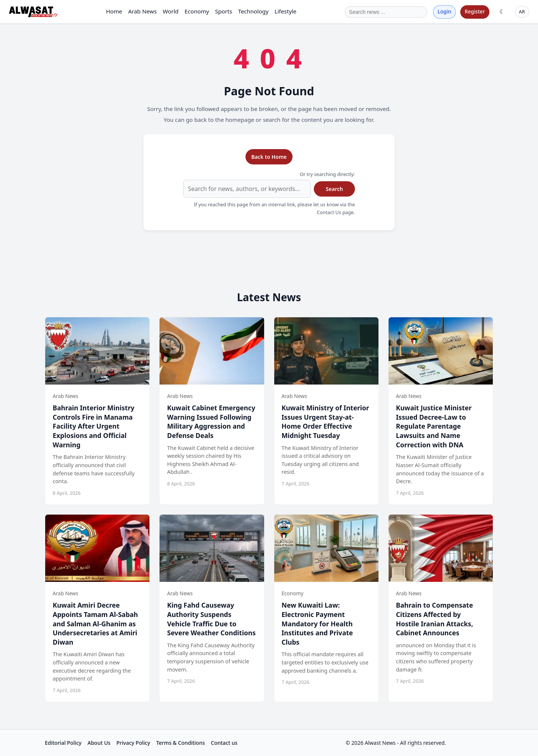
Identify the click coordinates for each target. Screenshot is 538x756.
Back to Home (269, 157)
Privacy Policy (133, 743)
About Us (99, 743)
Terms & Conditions (180, 743)
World (171, 11)
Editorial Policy (63, 743)
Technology (253, 11)
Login (444, 11)
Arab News (143, 11)
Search (334, 189)
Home (114, 11)
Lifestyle (286, 11)
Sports (223, 11)
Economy (197, 11)
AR (522, 12)
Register (475, 11)
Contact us (224, 743)
